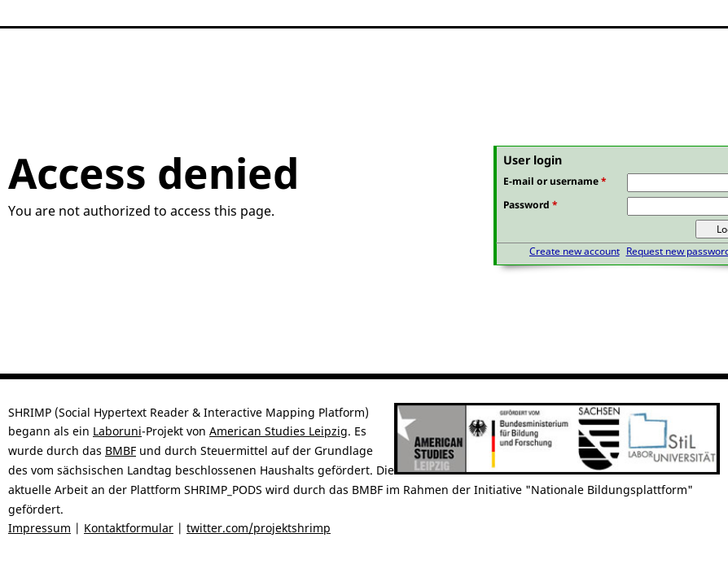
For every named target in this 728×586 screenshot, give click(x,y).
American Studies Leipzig (278, 431)
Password (531, 205)
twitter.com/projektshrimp (259, 528)
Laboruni (117, 431)
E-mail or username (555, 181)
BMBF (121, 450)
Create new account (575, 251)
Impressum (39, 528)
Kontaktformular (129, 528)
